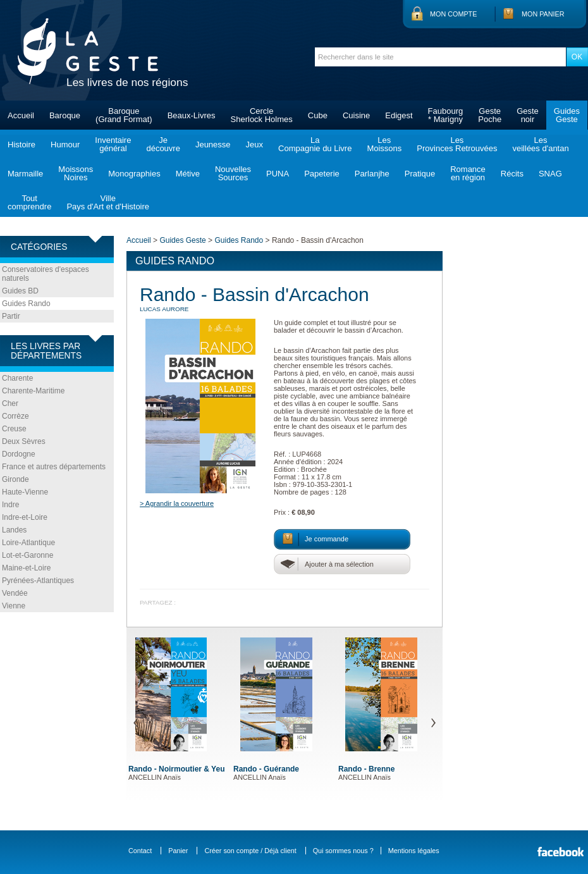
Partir (11, 316)
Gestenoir (528, 115)
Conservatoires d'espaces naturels (46, 274)
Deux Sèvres (24, 441)
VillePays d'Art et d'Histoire (108, 202)
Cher (10, 403)
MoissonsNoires (76, 173)
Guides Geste (182, 240)
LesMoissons (384, 144)
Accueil (21, 115)
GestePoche (490, 115)
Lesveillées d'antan (540, 144)
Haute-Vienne (25, 492)
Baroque (65, 115)
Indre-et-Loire (25, 517)
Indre (10, 505)
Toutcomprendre (29, 202)
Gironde (15, 479)
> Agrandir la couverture (177, 503)
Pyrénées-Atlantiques (38, 581)
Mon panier (543, 14)
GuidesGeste (567, 115)
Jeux (254, 145)
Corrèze (15, 416)
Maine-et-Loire (26, 568)
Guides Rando (26, 304)
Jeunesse (213, 145)
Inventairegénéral (113, 144)
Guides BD (20, 291)
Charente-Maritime (33, 391)
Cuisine (356, 115)
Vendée (15, 593)
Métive (188, 174)
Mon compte (453, 14)
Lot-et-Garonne (28, 555)
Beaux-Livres (192, 115)
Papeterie (322, 174)
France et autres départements (54, 467)
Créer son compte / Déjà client (250, 851)
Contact (140, 851)
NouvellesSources (233, 173)
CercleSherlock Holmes (262, 115)
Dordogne (19, 454)
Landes (14, 530)
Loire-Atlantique (28, 543)
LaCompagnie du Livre (315, 144)
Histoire (21, 145)
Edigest (399, 115)
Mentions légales (414, 851)
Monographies (134, 174)
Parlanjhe (372, 174)
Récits (512, 174)
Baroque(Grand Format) (124, 115)
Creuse (14, 429)
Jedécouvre (163, 144)
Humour (65, 145)
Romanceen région (468, 173)
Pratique (420, 174)
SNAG (550, 174)
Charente (17, 378)
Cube (318, 115)
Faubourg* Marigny (446, 115)
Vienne (14, 606)
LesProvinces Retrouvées (457, 144)
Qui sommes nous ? (343, 851)
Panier (178, 851)
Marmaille (25, 174)
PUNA (278, 174)
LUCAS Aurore (164, 309)
